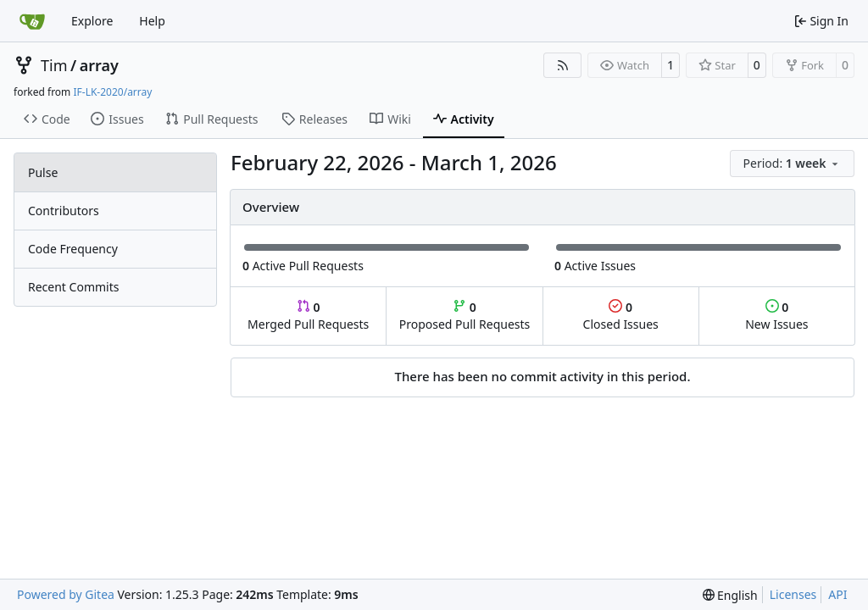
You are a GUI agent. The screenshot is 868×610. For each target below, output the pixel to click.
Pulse (43, 172)
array (99, 65)
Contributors (64, 211)
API (837, 594)
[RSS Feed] (563, 65)
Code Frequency (73, 249)
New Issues (776, 316)
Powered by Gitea (66, 594)
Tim (54, 65)
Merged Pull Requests (308, 316)
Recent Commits (73, 287)
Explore (92, 21)
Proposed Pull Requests (465, 316)
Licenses (793, 594)
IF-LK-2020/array (112, 92)
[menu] (792, 164)
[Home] (32, 21)
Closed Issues (621, 316)
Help (152, 21)
